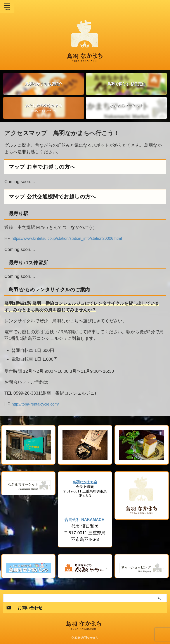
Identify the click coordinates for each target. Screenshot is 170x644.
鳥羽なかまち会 (85, 482)
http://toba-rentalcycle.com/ (38, 404)
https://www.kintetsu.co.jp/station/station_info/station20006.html (73, 238)
